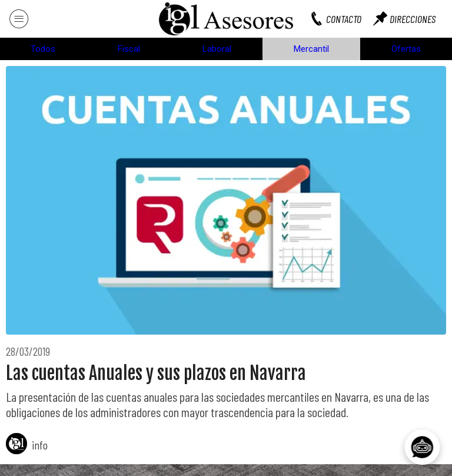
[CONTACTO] (341, 19)
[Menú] (19, 19)
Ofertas (406, 49)
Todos (43, 49)
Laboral (217, 49)
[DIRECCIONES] (410, 19)
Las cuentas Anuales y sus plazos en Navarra (156, 373)
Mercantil (311, 49)
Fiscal (129, 49)
